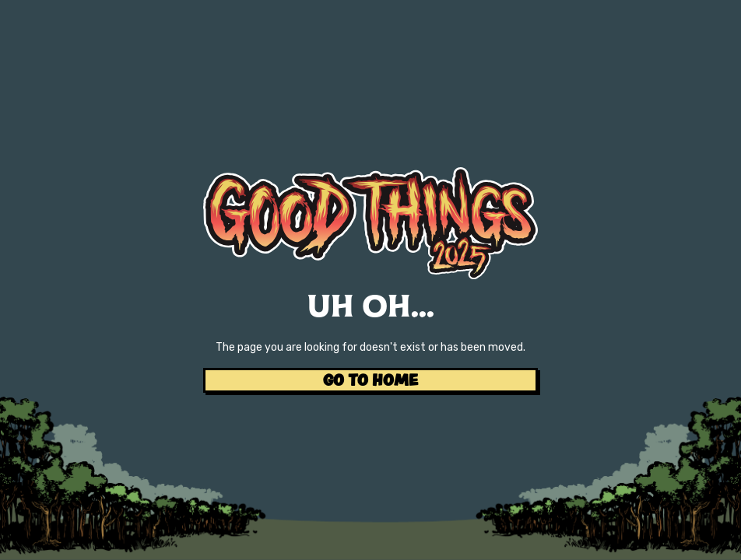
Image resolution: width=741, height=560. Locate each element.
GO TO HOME (370, 380)
